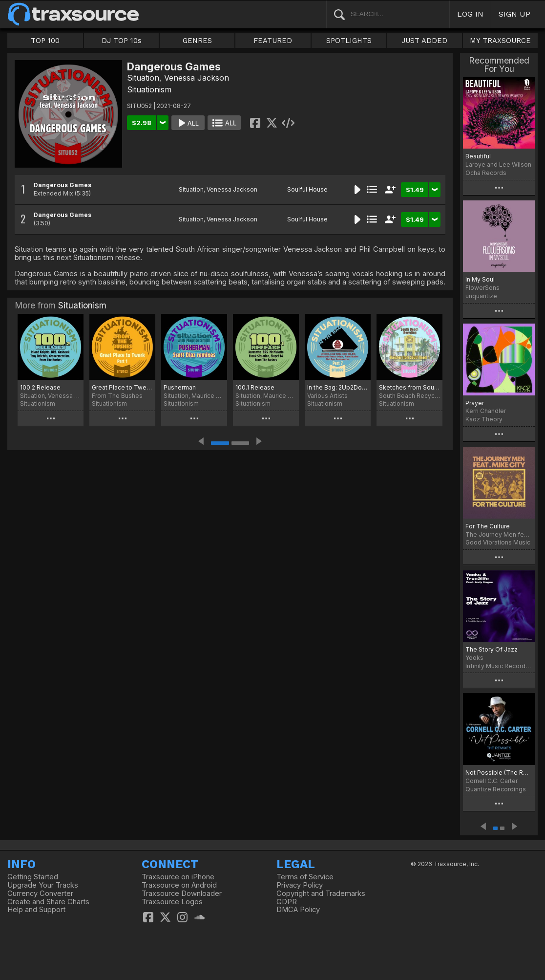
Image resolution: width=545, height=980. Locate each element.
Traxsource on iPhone (178, 877)
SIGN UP (514, 14)
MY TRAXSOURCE (500, 41)
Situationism (149, 89)
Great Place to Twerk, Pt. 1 (122, 387)
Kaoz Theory (484, 419)
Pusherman (180, 387)
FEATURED (273, 41)
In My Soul (480, 279)
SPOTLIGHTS (349, 41)
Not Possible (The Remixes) (499, 773)
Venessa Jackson (197, 78)
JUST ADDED (424, 41)
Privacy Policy (300, 885)
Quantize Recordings (496, 789)
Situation (143, 78)
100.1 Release (255, 387)
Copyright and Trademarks (321, 893)
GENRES (197, 41)
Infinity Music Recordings (499, 666)
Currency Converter (40, 893)
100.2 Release (40, 387)
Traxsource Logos (172, 902)
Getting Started (33, 877)
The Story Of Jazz (492, 649)
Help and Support (36, 910)
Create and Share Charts (48, 902)
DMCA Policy (298, 910)
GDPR (287, 902)
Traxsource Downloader (182, 893)
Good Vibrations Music (498, 542)
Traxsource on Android (179, 885)
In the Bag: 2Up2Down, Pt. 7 (338, 387)
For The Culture (488, 526)
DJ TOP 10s (122, 41)
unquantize (481, 296)
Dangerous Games (63, 185)
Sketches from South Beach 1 (409, 387)
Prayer (475, 403)
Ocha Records (486, 173)
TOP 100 (45, 41)
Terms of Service (305, 877)
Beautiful (478, 156)
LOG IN (470, 14)
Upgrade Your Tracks (43, 885)
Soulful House (307, 189)
